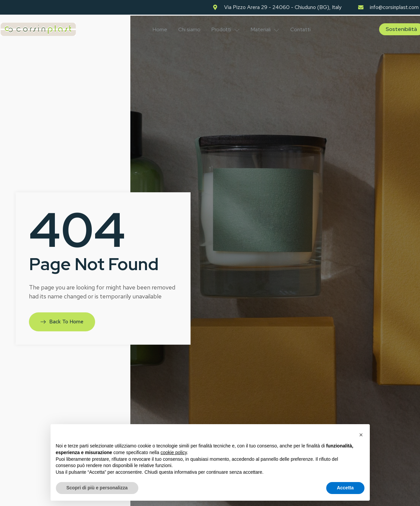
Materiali (267, 28)
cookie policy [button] (174, 452)
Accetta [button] (345, 488)
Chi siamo (187, 28)
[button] (361, 435)
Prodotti (225, 28)
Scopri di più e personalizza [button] (97, 488)
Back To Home (62, 320)
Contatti (305, 28)
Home (157, 28)
